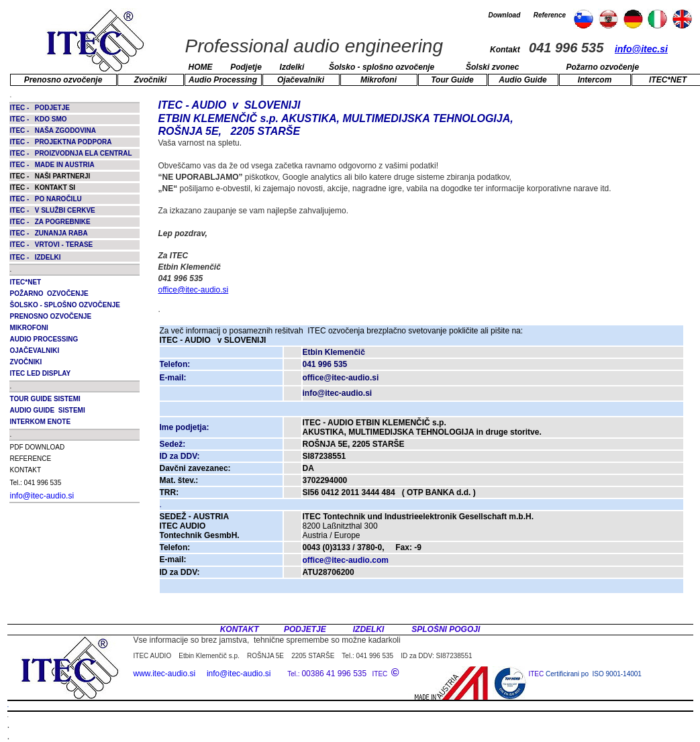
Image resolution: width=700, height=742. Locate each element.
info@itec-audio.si (42, 496)
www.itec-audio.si (165, 674)
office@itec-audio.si (194, 290)
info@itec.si (641, 49)
